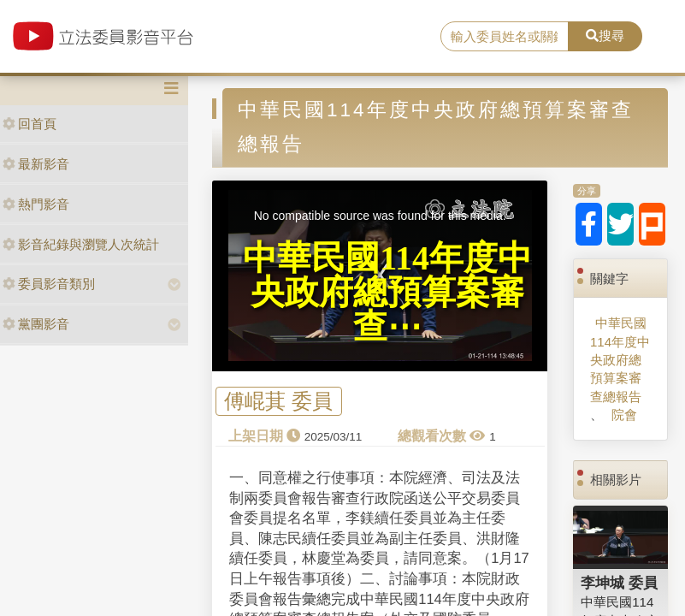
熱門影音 (36, 204)
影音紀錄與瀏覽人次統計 (81, 244)
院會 (624, 415)
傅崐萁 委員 (278, 402)
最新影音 (36, 164)
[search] (504, 37)
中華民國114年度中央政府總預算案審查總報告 (620, 360)
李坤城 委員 (619, 583)
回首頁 (30, 124)
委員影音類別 (49, 284)
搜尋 (605, 36)
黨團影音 (36, 324)
